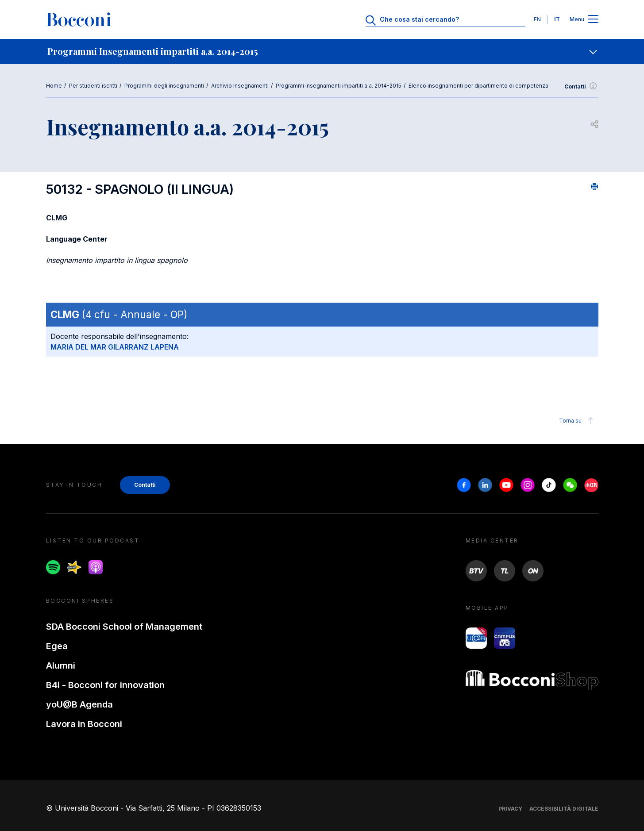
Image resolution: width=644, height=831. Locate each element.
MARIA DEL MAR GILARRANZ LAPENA (115, 347)
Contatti (581, 87)
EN (537, 19)
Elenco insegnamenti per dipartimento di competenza (478, 86)
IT (557, 19)
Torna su (577, 421)
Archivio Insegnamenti (240, 86)
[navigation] (322, 51)
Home (54, 86)
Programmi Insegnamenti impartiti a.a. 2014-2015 (339, 86)
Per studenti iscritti (93, 86)
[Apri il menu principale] (593, 20)
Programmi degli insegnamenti (164, 86)
